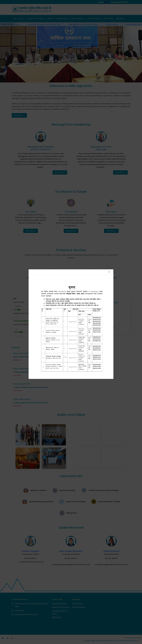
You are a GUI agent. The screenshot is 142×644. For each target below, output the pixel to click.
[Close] (109, 272)
